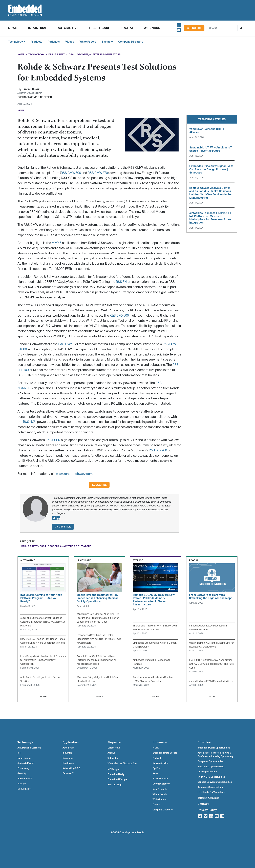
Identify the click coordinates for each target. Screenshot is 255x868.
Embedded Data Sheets (165, 753)
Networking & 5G (71, 768)
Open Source (24, 758)
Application (71, 742)
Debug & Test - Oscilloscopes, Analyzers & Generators (56, 546)
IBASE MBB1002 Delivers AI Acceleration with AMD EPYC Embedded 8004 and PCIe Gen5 (211, 664)
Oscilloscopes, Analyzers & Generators (95, 54)
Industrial (38, 28)
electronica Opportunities (211, 767)
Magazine (114, 742)
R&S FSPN (53, 440)
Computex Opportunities (210, 761)
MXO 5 (57, 243)
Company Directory (131, 42)
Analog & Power (26, 763)
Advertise (204, 742)
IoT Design (113, 769)
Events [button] (107, 42)
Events (156, 805)
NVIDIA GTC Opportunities (211, 777)
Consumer (68, 758)
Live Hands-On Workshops (211, 792)
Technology (36, 54)
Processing (23, 768)
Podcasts (54, 42)
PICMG (156, 748)
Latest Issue (114, 748)
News (155, 773)
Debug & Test (57, 54)
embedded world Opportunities (214, 748)
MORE (43, 697)
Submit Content (208, 798)
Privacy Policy (207, 810)
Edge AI (127, 28)
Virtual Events (160, 794)
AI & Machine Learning (29, 748)
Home (21, 54)
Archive (111, 753)
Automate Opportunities (210, 787)
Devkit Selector (161, 784)
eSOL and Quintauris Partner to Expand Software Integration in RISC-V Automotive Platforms (43, 622)
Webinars (152, 28)
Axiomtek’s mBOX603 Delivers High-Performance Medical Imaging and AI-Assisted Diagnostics (97, 660)
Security (22, 773)
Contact (203, 804)
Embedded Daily (116, 774)
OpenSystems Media (132, 833)
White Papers (88, 42)
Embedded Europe (117, 779)
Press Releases (160, 779)
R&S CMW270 (98, 173)
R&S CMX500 (119, 316)
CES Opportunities (207, 772)
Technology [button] (17, 42)
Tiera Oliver (31, 89)
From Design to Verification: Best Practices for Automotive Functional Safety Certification (43, 660)
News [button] (13, 28)
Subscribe (194, 28)
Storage (22, 784)
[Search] (222, 28)
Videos (70, 42)
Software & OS (25, 779)
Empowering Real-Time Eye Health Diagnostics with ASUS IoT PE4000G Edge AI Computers (99, 639)
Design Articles (160, 763)
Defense (68, 773)
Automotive (68, 28)
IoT (19, 753)
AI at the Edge (115, 785)
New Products (160, 789)
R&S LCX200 (158, 450)
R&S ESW (65, 344)
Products (36, 42)
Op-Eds (156, 768)
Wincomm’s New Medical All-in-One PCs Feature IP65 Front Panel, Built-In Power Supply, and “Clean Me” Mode (98, 618)
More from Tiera (63, 527)
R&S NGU (30, 422)
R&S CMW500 (71, 173)
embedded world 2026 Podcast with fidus (211, 681)
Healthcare (100, 28)
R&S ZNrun (124, 282)
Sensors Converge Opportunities (215, 782)
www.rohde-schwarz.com (74, 474)
